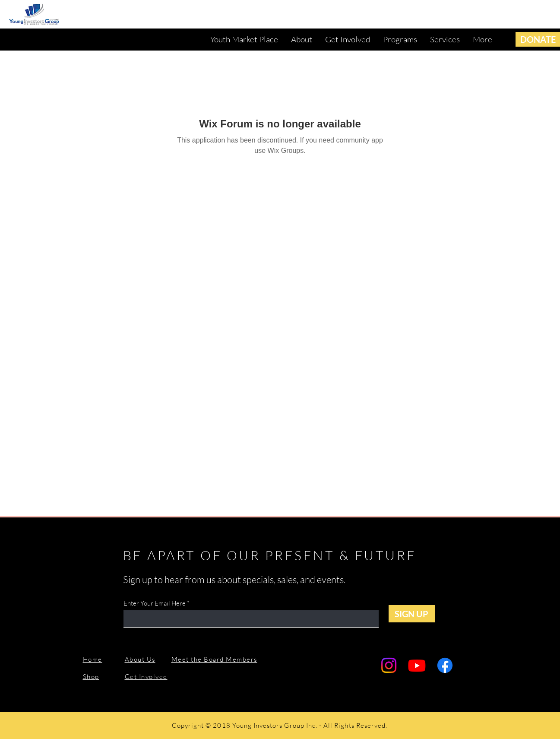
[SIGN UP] (412, 614)
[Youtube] (417, 665)
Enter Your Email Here (155, 603)
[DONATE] (538, 39)
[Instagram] (389, 665)
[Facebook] (445, 665)
